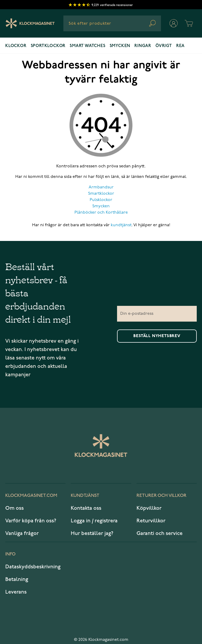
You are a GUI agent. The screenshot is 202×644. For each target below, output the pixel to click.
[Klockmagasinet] (30, 23)
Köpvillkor (149, 508)
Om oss (14, 508)
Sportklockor (48, 46)
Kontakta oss (86, 508)
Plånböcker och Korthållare (101, 213)
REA (180, 46)
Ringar (143, 46)
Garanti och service (160, 533)
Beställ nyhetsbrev (157, 336)
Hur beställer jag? (92, 533)
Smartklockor (101, 194)
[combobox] (112, 23)
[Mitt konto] (174, 23)
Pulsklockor (101, 200)
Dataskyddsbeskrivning (33, 567)
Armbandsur (101, 187)
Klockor (16, 46)
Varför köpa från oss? (31, 521)
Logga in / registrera (94, 521)
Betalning (17, 579)
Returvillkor (151, 521)
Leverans (16, 592)
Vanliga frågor (22, 533)
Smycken (120, 46)
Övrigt (164, 46)
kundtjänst (121, 225)
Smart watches (87, 46)
